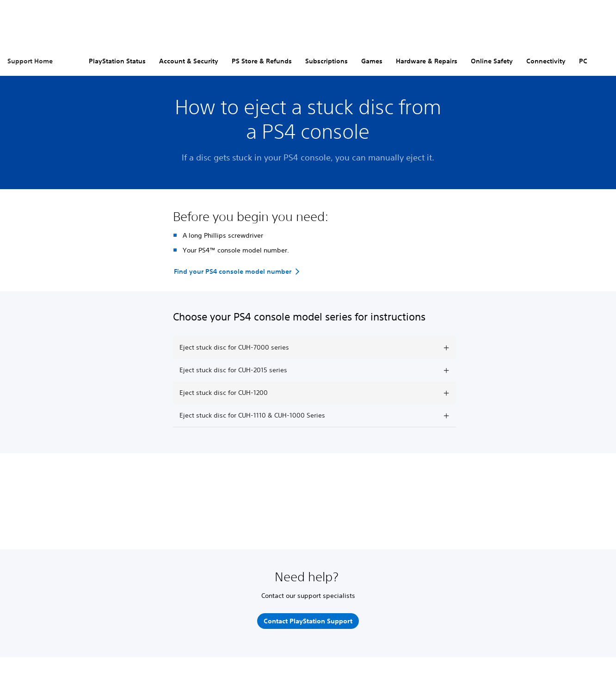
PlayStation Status (117, 61)
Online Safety (492, 61)
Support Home (30, 61)
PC (583, 61)
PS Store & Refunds (262, 61)
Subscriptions (326, 61)
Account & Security (189, 61)
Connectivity (546, 61)
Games (372, 61)
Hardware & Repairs (427, 61)
